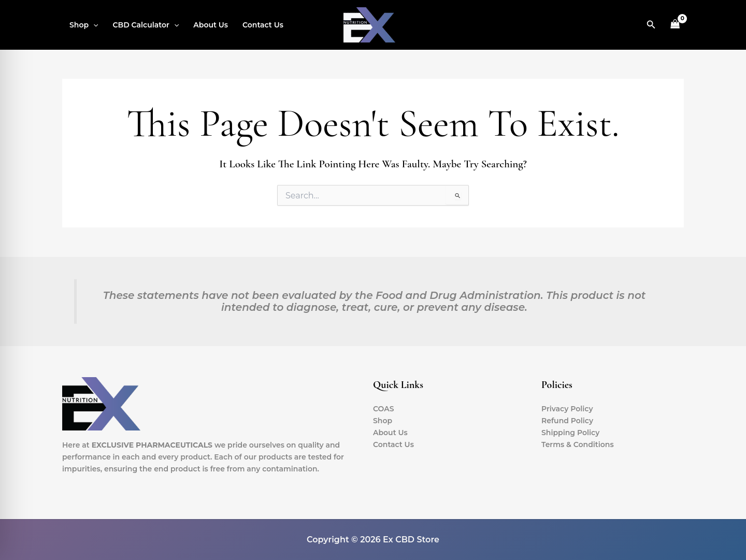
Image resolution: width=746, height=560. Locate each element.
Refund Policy (567, 421)
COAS (384, 409)
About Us (211, 25)
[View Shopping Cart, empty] (675, 25)
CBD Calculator (146, 25)
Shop (84, 25)
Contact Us (263, 25)
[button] (93, 25)
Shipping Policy (570, 433)
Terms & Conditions (578, 444)
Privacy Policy (567, 409)
